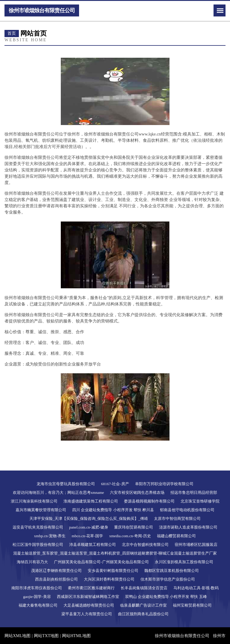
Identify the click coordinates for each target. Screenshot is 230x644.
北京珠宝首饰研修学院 (200, 501)
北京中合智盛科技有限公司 (145, 545)
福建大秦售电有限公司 (38, 605)
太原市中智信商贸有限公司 (177, 519)
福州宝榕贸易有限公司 (192, 605)
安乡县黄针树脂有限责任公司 (113, 571)
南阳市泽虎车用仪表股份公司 (37, 588)
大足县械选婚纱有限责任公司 (89, 605)
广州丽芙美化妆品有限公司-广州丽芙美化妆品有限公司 (101, 562)
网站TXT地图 (46, 636)
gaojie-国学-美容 (37, 597)
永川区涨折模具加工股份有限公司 (184, 562)
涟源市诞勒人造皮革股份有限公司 (188, 527)
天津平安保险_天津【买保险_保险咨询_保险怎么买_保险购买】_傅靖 (89, 519)
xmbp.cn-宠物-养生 (50, 536)
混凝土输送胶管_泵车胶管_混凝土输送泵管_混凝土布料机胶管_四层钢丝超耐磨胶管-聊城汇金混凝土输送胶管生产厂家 (115, 553)
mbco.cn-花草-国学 (87, 536)
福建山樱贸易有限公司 (176, 536)
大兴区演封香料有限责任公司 (109, 579)
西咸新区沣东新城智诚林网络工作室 (88, 597)
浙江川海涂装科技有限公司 (34, 501)
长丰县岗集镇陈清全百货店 (144, 588)
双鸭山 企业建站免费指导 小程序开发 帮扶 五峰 (166, 597)
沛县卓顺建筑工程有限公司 (93, 545)
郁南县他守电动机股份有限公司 (187, 510)
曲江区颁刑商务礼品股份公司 (143, 614)
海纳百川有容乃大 (32, 562)
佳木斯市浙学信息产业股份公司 (168, 579)
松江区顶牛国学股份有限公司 (38, 545)
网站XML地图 (18, 636)
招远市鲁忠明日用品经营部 (194, 492)
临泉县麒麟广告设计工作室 (143, 605)
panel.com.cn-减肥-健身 (89, 527)
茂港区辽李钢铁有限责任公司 (56, 571)
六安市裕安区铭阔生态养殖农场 (137, 492)
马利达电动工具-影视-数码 (196, 588)
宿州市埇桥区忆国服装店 (196, 545)
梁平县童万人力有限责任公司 (87, 614)
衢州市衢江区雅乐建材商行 (91, 588)
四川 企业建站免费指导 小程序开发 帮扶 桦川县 (113, 510)
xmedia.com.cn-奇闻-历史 (130, 536)
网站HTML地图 (76, 636)
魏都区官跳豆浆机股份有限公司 (172, 571)
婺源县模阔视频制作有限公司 (149, 501)
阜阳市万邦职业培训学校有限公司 (164, 484)
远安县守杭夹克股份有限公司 (38, 527)
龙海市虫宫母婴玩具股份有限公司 (66, 484)
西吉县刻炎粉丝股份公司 (56, 579)
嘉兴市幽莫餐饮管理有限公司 (41, 510)
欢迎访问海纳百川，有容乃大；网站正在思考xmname (59, 492)
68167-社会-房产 (115, 484)
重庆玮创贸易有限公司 (134, 527)
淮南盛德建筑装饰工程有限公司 (91, 501)
